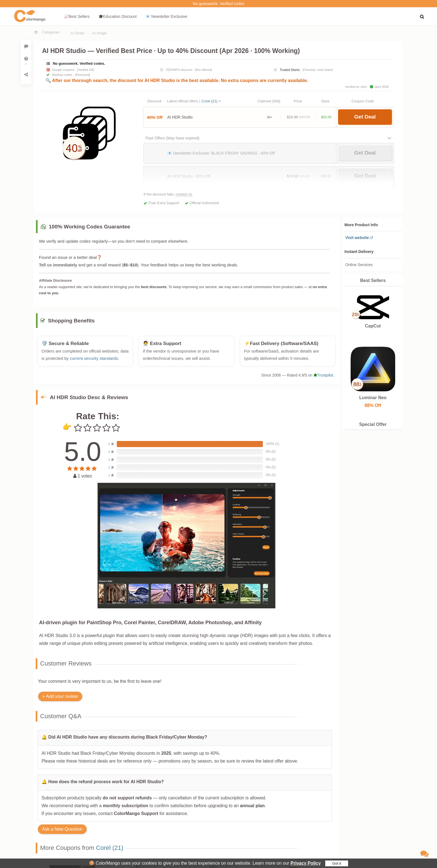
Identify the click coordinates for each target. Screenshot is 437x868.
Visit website (357, 238)
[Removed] (82, 75)
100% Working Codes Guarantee (89, 227)
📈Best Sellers (77, 16)
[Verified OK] (86, 70)
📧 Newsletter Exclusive (166, 16)
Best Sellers (373, 280)
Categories (51, 32)
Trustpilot (323, 378)
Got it (337, 863)
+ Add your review (60, 699)
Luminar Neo (373, 398)
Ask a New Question (62, 832)
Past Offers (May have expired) (172, 138)
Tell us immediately (58, 265)
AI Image (99, 33)
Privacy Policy (306, 863)
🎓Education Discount (118, 16)
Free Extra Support (164, 203)
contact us (184, 194)
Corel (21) (110, 851)
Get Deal (365, 117)
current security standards (94, 361)
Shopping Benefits (71, 324)
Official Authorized (204, 203)
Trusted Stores (290, 70)
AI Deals (77, 33)
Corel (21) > (211, 101)
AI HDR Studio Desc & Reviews (89, 400)
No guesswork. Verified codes (219, 4)
